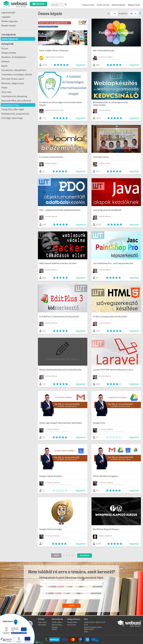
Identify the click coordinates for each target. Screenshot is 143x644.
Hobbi (4, 88)
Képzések (38, 4)
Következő (85, 555)
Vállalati (5, 61)
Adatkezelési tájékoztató (95, 622)
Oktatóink (42, 625)
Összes (5, 48)
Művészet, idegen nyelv (13, 83)
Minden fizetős (9, 25)
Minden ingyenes (10, 21)
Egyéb (4, 66)
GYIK (86, 632)
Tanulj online (88, 5)
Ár (133, 13)
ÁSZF (86, 625)
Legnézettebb (8, 12)
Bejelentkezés (119, 5)
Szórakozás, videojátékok (14, 70)
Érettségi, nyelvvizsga (12, 118)
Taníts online (103, 5)
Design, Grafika (9, 53)
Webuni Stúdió (55, 628)
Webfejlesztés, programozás (15, 114)
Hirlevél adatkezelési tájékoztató (93, 628)
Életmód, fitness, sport (13, 79)
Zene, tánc (6, 92)
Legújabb (6, 17)
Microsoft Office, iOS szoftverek (16, 101)
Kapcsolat (42, 622)
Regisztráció (134, 5)
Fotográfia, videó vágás (13, 109)
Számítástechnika (10, 105)
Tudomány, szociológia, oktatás (17, 74)
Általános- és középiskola (14, 57)
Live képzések (9, 34)
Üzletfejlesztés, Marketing (14, 96)
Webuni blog (57, 625)
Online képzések (10, 39)
